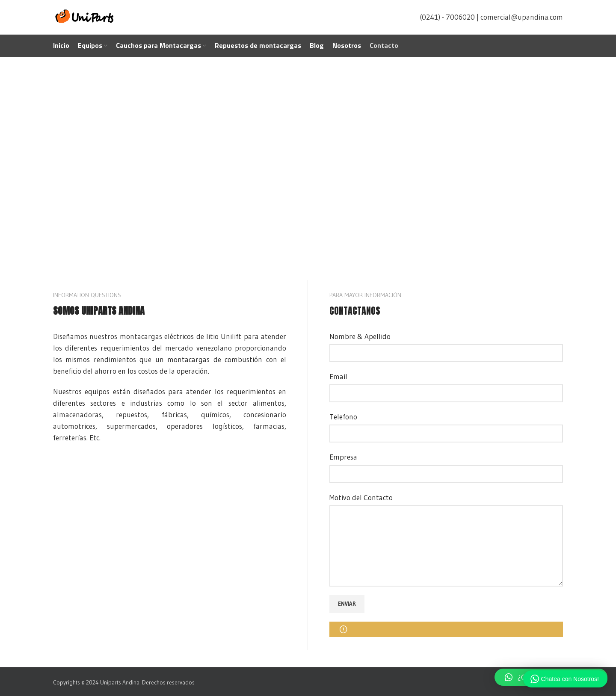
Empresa (343, 457)
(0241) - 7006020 (447, 17)
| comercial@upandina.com (520, 17)
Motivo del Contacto (361, 497)
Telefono (343, 417)
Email (338, 376)
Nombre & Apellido (360, 336)
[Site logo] (85, 16)
